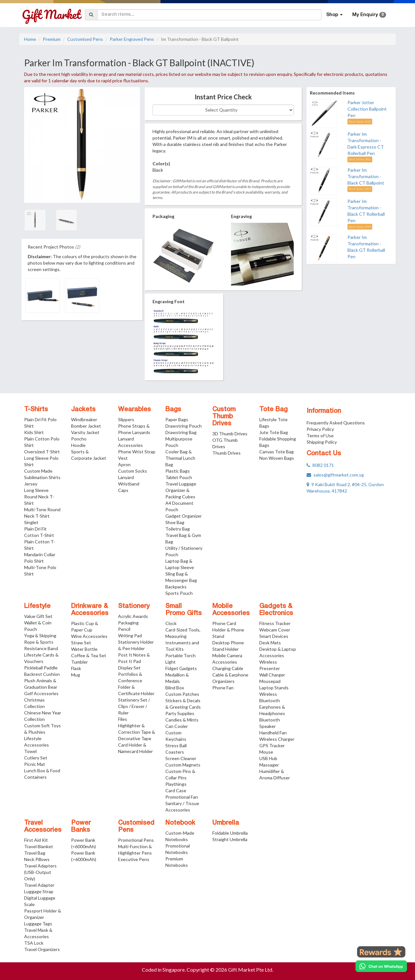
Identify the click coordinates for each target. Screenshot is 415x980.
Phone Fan (223, 688)
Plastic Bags (178, 471)
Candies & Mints (182, 720)
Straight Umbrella (230, 839)
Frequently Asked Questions (336, 423)
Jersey (31, 484)
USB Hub (268, 758)
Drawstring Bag (181, 432)
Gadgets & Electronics (276, 610)
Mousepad (270, 681)
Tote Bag (273, 410)
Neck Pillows (37, 859)
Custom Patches (182, 694)
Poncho (79, 439)
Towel (30, 751)
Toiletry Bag (178, 529)
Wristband (129, 484)
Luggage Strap (39, 891)
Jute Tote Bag (274, 432)
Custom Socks (133, 471)
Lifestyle (37, 606)
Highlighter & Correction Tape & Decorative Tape (137, 732)
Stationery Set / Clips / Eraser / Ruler (134, 706)
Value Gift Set (38, 616)
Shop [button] (334, 15)
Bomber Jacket (86, 426)
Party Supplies (180, 713)
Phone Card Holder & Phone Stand (228, 630)
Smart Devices (274, 636)
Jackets (83, 410)
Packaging (128, 623)
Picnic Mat (35, 764)
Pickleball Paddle (41, 668)
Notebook (180, 823)
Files (123, 719)
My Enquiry (369, 15)
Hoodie (78, 445)
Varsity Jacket (85, 432)
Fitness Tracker (275, 623)
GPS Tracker (272, 745)
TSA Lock (34, 943)
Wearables (134, 410)
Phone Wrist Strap (137, 452)
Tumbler (79, 662)
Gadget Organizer (184, 516)
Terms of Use (320, 436)
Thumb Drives (226, 453)
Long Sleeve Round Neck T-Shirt (39, 497)
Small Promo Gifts (184, 610)
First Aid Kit (36, 840)
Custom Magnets (183, 765)
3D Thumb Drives (230, 434)
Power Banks (81, 827)
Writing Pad (130, 635)
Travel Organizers (42, 949)
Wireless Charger (277, 739)
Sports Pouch (179, 593)
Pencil (124, 629)
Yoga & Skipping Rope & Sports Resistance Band (41, 642)
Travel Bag (35, 853)
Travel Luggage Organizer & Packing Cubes (181, 490)
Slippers (126, 419)
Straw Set (81, 643)
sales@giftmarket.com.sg (335, 475)
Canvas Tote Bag (277, 452)
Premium (52, 39)
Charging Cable (228, 668)
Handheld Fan (273, 733)
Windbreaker (84, 419)
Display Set (129, 668)
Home (30, 39)
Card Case (176, 790)
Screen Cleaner (181, 758)
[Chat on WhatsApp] (381, 966)
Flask (76, 668)
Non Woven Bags (277, 458)
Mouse (266, 752)
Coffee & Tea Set (89, 655)
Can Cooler (177, 726)
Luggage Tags (38, 924)
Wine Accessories (89, 636)
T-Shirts (36, 410)
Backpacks (176, 587)
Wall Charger (272, 675)
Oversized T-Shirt (42, 452)
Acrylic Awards (133, 616)
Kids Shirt (34, 432)
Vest (123, 458)
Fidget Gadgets (181, 668)
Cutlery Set (36, 758)
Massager (269, 765)
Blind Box (175, 688)
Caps (123, 490)
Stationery (134, 606)
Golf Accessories (41, 693)
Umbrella (226, 823)
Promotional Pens (136, 840)
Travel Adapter (39, 885)
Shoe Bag (175, 522)
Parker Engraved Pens (132, 39)
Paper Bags (177, 419)
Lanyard (126, 477)
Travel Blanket (39, 846)
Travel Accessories (43, 827)
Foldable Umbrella (230, 833)
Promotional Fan (182, 797)
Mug (76, 675)
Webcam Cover (275, 630)
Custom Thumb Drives (224, 417)
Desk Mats (270, 643)
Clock (171, 623)
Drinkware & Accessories (90, 610)
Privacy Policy (320, 429)
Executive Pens (134, 859)
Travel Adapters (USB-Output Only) (40, 872)
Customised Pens (85, 39)
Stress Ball (176, 745)
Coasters (175, 752)
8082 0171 (320, 465)
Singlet (31, 522)
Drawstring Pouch (184, 426)
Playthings (176, 784)
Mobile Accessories (231, 610)
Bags (173, 410)
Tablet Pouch (179, 477)
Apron (124, 464)
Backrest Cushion (42, 674)
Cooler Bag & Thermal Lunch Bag (180, 458)
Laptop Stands (274, 688)
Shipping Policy (322, 442)
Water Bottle (84, 649)
